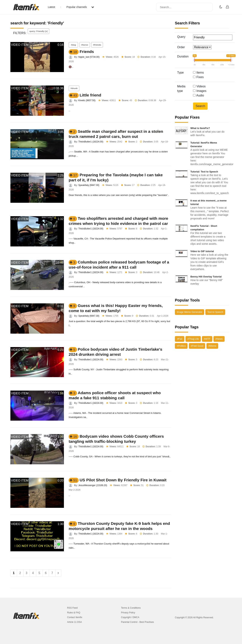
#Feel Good (197, 346)
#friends (97, 45)
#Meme (212, 346)
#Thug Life (193, 339)
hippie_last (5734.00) (89, 57)
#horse (85, 45)
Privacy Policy (128, 613)
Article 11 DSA (74, 622)
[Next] (58, 573)
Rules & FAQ (74, 613)
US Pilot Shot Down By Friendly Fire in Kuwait (123, 480)
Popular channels (80, 7)
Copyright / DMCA (130, 617)
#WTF (207, 339)
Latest (51, 7)
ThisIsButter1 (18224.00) (91, 142)
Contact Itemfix (75, 617)
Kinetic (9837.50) (87, 100)
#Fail (180, 339)
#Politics (181, 346)
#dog (73, 45)
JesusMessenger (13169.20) (93, 485)
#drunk (74, 88)
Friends (87, 52)
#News (219, 339)
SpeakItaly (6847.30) (89, 185)
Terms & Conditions (131, 608)
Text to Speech (215, 312)
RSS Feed (72, 608)
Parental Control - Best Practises (137, 622)
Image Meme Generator (190, 312)
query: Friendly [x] (39, 31)
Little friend (90, 95)
